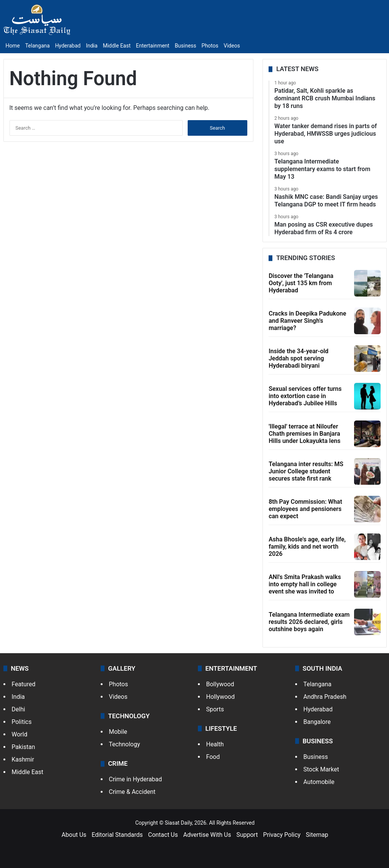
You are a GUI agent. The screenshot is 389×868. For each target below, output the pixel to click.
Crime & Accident (132, 792)
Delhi (19, 709)
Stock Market (321, 769)
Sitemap (317, 835)
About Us (74, 835)
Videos (232, 46)
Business (186, 46)
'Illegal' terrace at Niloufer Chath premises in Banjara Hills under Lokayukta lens (304, 434)
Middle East (117, 46)
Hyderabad (68, 46)
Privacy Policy (282, 835)
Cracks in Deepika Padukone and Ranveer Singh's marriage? (307, 321)
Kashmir (23, 759)
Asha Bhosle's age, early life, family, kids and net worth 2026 (307, 547)
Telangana (37, 46)
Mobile (118, 732)
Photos (210, 46)
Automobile (319, 782)
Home (13, 46)
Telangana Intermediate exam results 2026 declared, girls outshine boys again (309, 622)
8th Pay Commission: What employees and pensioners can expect (305, 509)
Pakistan (24, 747)
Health (215, 744)
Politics (22, 722)
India (92, 46)
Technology (125, 744)
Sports (215, 709)
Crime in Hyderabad (136, 779)
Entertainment (153, 46)
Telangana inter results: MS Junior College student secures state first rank (306, 471)
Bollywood (220, 684)
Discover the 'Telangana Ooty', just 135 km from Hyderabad (301, 283)
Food (213, 757)
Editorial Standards (117, 835)
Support (247, 835)
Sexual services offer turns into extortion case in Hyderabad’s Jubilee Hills (305, 396)
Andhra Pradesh (325, 697)
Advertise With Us (207, 835)
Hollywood (221, 697)
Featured (24, 684)
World (20, 734)
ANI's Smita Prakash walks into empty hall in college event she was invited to (305, 584)
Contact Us (163, 835)
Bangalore (317, 722)
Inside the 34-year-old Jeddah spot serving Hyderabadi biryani (298, 358)
